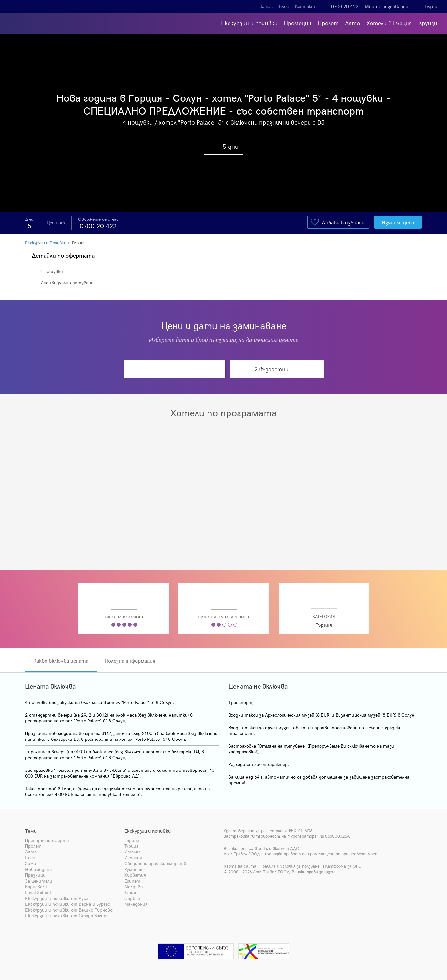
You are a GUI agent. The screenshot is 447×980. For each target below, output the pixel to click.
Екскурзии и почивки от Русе (57, 898)
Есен (30, 857)
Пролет (328, 23)
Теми (31, 831)
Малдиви (134, 887)
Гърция (79, 243)
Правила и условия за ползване (290, 866)
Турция (131, 846)
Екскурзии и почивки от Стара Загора (67, 916)
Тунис (130, 892)
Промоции (298, 23)
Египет (132, 881)
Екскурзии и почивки (249, 23)
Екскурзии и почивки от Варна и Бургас (68, 904)
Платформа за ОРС (342, 866)
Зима (30, 863)
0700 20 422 (345, 6)
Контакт (305, 6)
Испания (133, 857)
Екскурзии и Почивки (46, 243)
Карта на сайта (240, 866)
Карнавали (36, 887)
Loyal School (38, 892)
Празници (35, 875)
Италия (132, 852)
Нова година (38, 869)
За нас (266, 6)
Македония (136, 904)
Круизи (428, 23)
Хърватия (135, 875)
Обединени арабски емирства (156, 863)
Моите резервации (386, 6)
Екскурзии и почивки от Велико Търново (69, 910)
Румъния (133, 869)
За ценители (39, 881)
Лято (352, 23)
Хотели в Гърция (389, 23)
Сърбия (132, 898)
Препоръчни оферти (47, 840)
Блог (284, 6)
